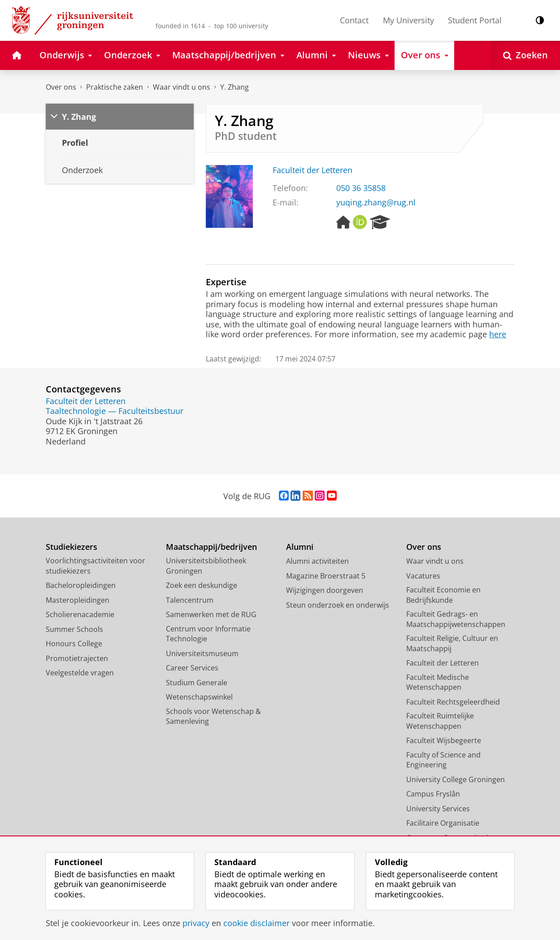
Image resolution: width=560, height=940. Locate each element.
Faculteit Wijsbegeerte (444, 740)
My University (408, 20)
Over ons (61, 87)
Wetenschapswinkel (199, 697)
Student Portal (475, 20)
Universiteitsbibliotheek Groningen (206, 566)
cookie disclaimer (256, 923)
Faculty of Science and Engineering (443, 760)
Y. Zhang (234, 87)
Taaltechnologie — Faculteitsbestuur (115, 411)
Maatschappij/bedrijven (211, 547)
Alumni (300, 547)
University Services (438, 809)
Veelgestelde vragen (80, 673)
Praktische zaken (115, 87)
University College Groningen (456, 779)
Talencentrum (190, 600)
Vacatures (423, 576)
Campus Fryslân (433, 794)
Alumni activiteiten (317, 561)
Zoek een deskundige (202, 585)
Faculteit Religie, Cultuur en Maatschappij (452, 643)
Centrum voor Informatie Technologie (208, 634)
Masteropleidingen (78, 600)
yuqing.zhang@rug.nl (376, 202)
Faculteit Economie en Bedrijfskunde (443, 595)
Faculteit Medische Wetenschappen (438, 682)
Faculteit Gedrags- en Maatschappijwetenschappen (456, 619)
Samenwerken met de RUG (211, 614)
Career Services (192, 668)
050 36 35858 (361, 188)
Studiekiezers (72, 547)
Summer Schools (74, 629)
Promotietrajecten (77, 658)
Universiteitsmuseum (202, 653)
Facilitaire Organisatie (443, 823)
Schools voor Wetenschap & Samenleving (213, 716)
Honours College (74, 644)
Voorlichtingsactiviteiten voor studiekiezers (96, 566)
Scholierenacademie (80, 614)
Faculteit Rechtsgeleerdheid (453, 702)
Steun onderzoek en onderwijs (338, 605)
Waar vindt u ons (182, 87)
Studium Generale (197, 683)
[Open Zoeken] (525, 55)
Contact (354, 20)
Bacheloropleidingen (81, 585)
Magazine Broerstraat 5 (326, 576)
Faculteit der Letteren (313, 170)
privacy (196, 923)
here (498, 334)
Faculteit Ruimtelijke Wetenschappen (440, 721)
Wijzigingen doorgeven (325, 590)
